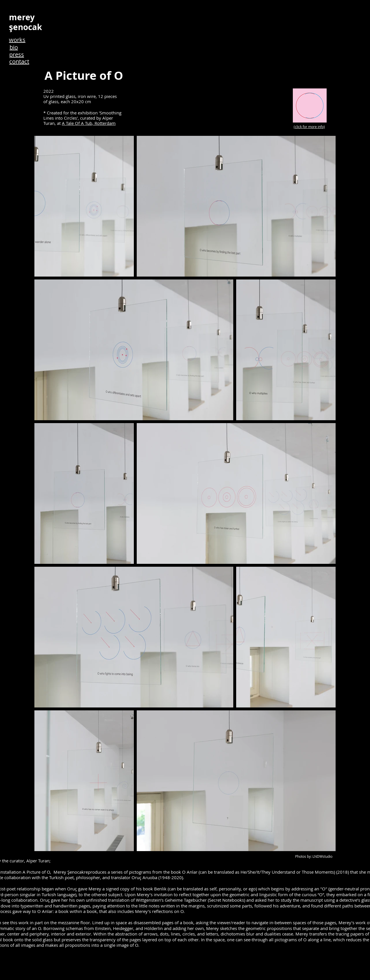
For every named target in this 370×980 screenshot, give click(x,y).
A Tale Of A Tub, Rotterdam (89, 123)
